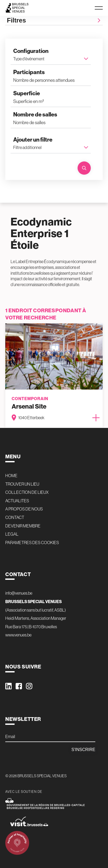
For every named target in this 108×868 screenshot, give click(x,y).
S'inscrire (83, 750)
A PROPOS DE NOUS (24, 509)
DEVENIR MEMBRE (23, 526)
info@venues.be (19, 593)
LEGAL (12, 534)
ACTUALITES (17, 501)
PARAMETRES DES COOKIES (32, 542)
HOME (11, 476)
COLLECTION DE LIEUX (27, 492)
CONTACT (15, 517)
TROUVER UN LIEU (22, 484)
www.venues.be (18, 635)
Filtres (54, 20)
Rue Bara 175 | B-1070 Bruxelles (31, 627)
